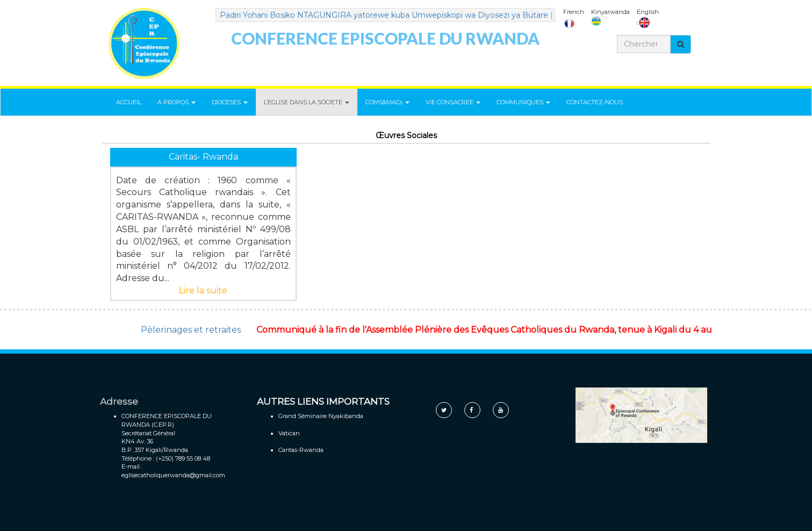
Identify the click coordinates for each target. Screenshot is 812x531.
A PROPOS (177, 102)
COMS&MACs (387, 102)
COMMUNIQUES (523, 102)
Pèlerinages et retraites (191, 330)
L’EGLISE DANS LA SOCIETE (307, 102)
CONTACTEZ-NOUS (595, 102)
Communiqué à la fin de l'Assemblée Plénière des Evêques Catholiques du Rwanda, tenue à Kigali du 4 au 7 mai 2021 (512, 330)
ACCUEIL (129, 102)
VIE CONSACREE (453, 102)
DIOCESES (230, 102)
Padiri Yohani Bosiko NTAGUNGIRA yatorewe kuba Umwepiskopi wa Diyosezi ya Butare (388, 15)
